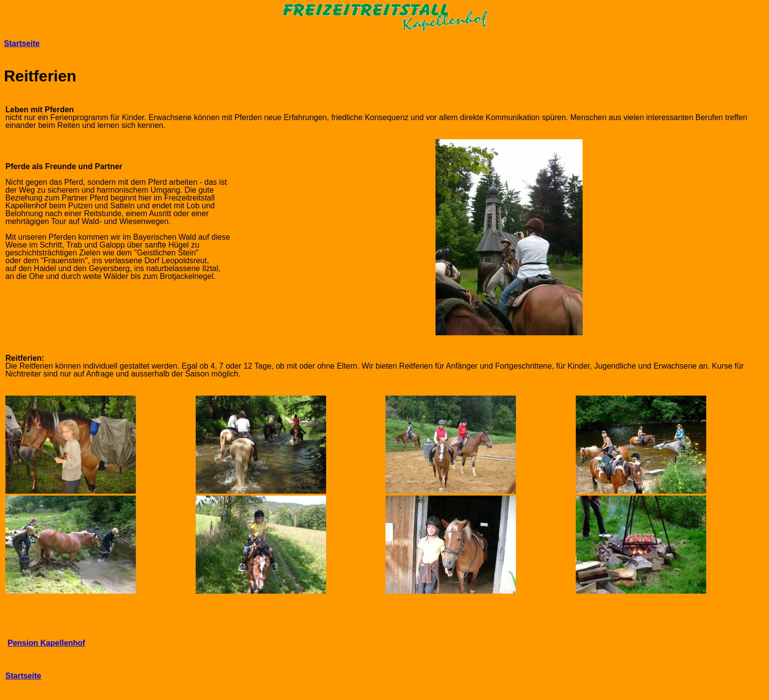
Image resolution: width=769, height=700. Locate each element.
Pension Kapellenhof (46, 643)
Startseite (22, 43)
